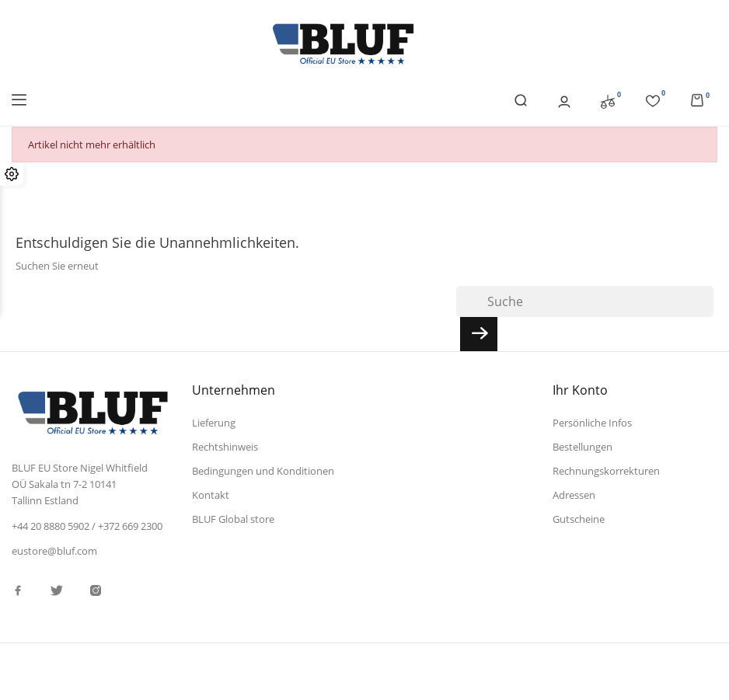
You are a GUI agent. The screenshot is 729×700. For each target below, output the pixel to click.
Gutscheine (579, 519)
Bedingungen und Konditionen (263, 471)
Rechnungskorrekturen (606, 471)
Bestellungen (583, 447)
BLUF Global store (233, 519)
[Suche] (585, 301)
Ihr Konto (580, 390)
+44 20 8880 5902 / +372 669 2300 (87, 526)
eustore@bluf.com (54, 551)
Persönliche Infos (592, 423)
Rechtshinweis (225, 447)
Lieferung (214, 423)
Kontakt (211, 495)
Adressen (574, 495)
